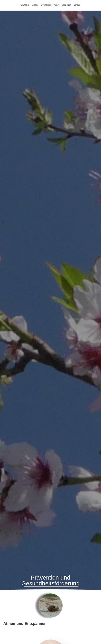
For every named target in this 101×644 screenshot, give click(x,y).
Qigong (35, 5)
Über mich (66, 5)
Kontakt (77, 5)
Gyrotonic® (46, 5)
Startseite (25, 5)
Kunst (56, 5)
